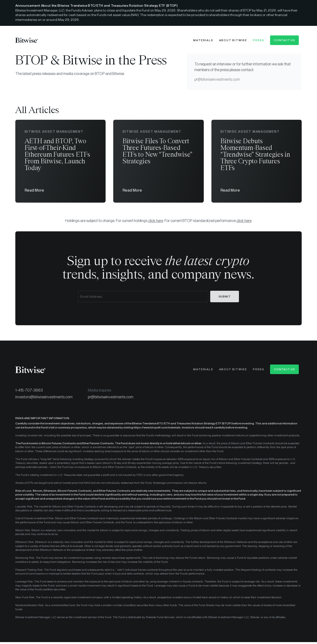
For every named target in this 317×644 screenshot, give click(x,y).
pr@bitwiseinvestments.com (217, 79)
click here (156, 222)
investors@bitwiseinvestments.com (44, 398)
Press (259, 40)
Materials (203, 40)
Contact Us (284, 40)
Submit (225, 298)
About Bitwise (233, 40)
